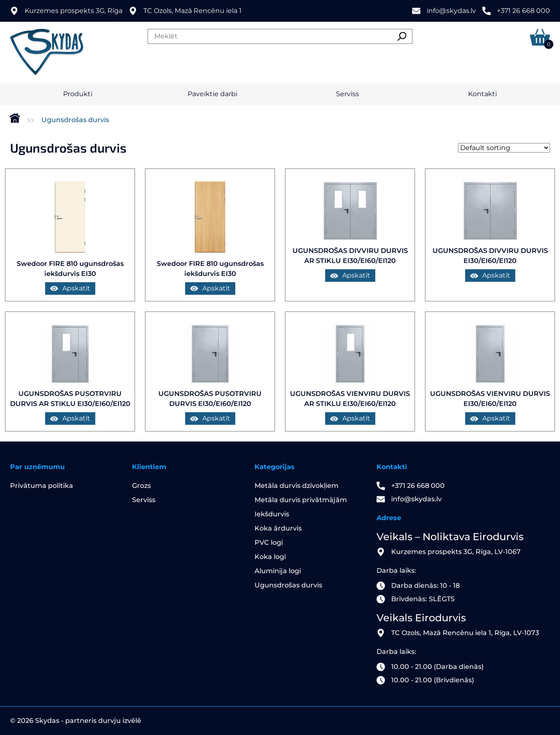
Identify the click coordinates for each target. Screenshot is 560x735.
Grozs (141, 486)
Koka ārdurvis (278, 528)
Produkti (78, 94)
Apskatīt (70, 288)
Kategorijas (275, 467)
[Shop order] (504, 148)
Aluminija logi (278, 571)
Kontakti (482, 94)
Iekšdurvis (272, 514)
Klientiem (149, 467)
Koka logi (270, 557)
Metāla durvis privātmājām (301, 500)
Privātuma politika (42, 486)
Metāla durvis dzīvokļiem (297, 486)
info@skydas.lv (451, 11)
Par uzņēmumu (37, 467)
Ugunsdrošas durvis (288, 585)
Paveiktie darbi (213, 94)
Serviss (347, 94)
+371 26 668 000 (523, 11)
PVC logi (269, 542)
